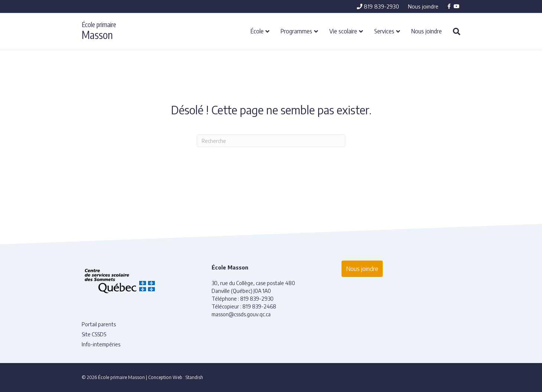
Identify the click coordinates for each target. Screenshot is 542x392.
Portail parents (99, 324)
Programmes (296, 31)
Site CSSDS (94, 334)
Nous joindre (423, 6)
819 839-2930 (378, 6)
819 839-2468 (259, 306)
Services (384, 31)
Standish (194, 377)
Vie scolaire (343, 31)
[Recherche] (454, 32)
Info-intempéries (101, 344)
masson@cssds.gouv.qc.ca (241, 314)
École (257, 31)
